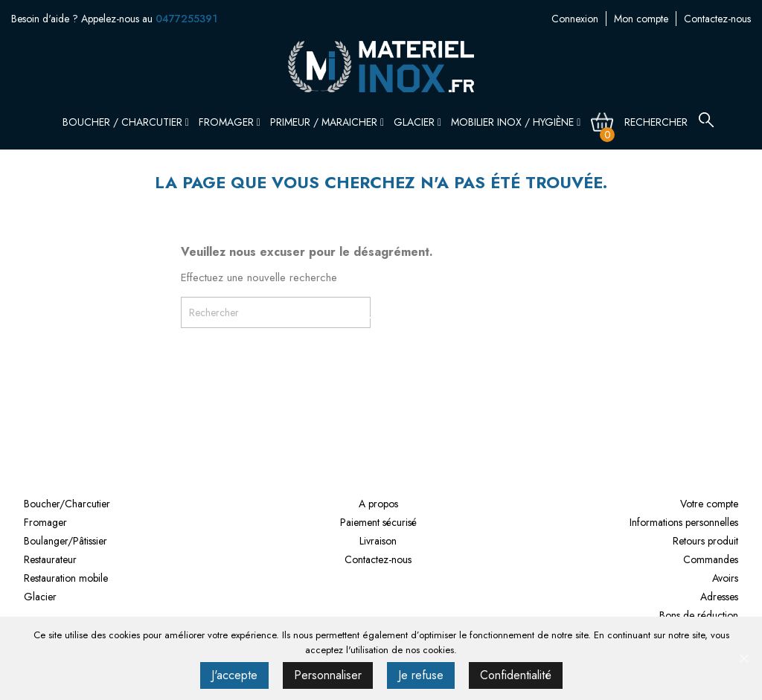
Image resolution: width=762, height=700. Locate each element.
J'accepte (234, 675)
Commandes (711, 559)
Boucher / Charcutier (126, 122)
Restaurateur (50, 559)
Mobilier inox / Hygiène (516, 122)
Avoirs (725, 578)
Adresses (719, 597)
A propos (378, 504)
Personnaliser (328, 675)
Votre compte (709, 504)
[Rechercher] (665, 122)
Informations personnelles (684, 522)
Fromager (230, 122)
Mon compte (641, 19)
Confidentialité (516, 675)
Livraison (378, 541)
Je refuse (421, 675)
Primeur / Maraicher (327, 122)
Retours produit (705, 541)
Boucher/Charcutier (67, 504)
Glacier (417, 122)
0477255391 (186, 19)
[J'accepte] (743, 658)
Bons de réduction (699, 615)
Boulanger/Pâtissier (65, 541)
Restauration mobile (66, 578)
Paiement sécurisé (378, 522)
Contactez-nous (717, 19)
